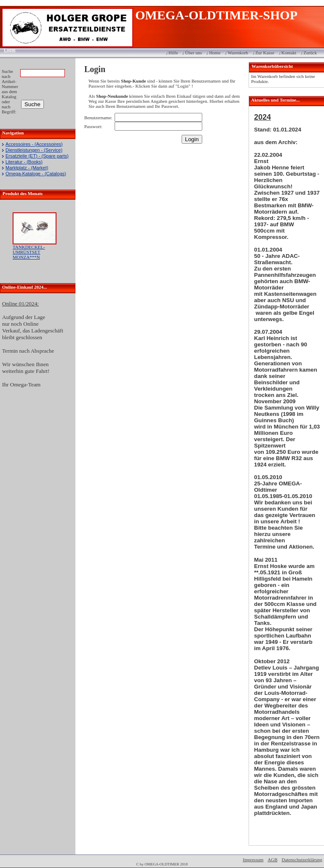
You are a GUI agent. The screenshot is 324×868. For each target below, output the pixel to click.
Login (7, 50)
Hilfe (173, 53)
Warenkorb (238, 53)
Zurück (310, 53)
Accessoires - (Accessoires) (34, 144)
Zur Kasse (265, 53)
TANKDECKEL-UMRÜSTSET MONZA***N (29, 252)
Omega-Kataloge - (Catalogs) (36, 174)
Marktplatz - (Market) (27, 168)
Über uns (193, 53)
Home (215, 53)
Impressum (253, 860)
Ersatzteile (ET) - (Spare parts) (37, 156)
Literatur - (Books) (24, 162)
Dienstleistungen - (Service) (34, 150)
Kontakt (289, 53)
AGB (272, 860)
